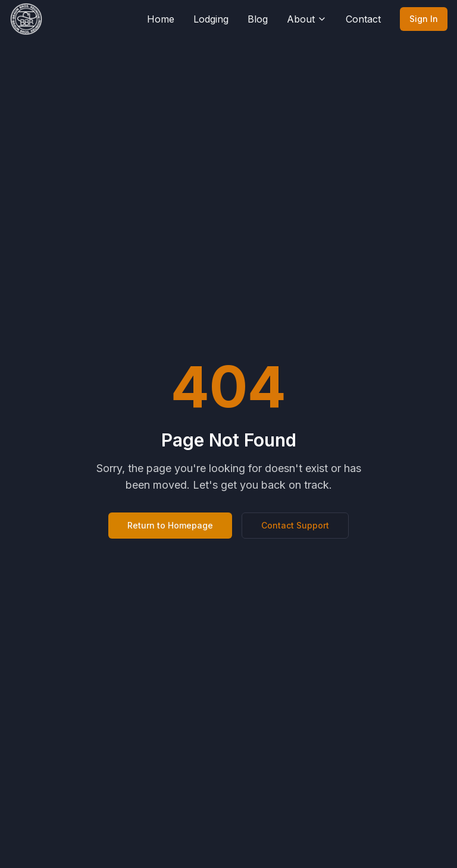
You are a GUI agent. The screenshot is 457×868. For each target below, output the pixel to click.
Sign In (424, 19)
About (307, 19)
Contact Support (295, 525)
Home (161, 19)
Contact (363, 19)
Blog (258, 19)
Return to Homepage (170, 525)
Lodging (211, 19)
